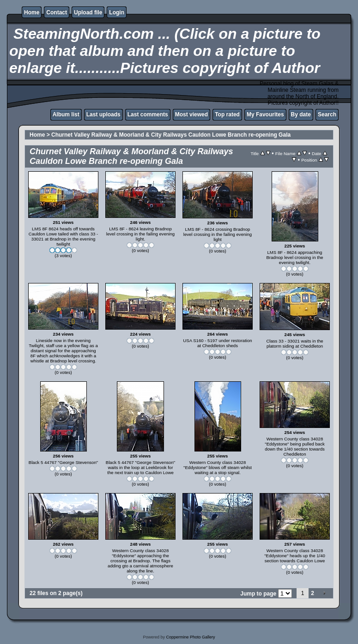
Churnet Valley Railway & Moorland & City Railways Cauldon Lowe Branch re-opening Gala (171, 135)
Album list (66, 114)
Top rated (227, 114)
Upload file (88, 12)
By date (301, 114)
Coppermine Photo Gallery (190, 637)
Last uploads (103, 114)
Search (327, 114)
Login (117, 12)
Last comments (148, 114)
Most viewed (191, 114)
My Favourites (265, 114)
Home (32, 12)
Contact (57, 12)
